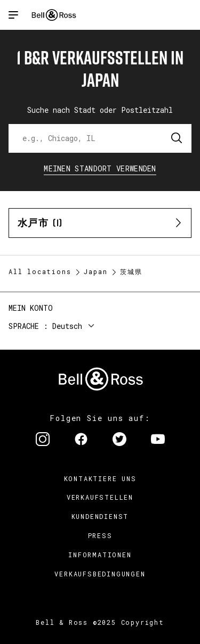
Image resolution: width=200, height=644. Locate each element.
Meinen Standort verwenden (100, 168)
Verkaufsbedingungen (100, 574)
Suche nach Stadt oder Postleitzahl (100, 110)
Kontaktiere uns (100, 478)
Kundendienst (100, 516)
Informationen (100, 555)
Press (100, 535)
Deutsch (67, 326)
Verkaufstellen (100, 497)
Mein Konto (31, 308)
